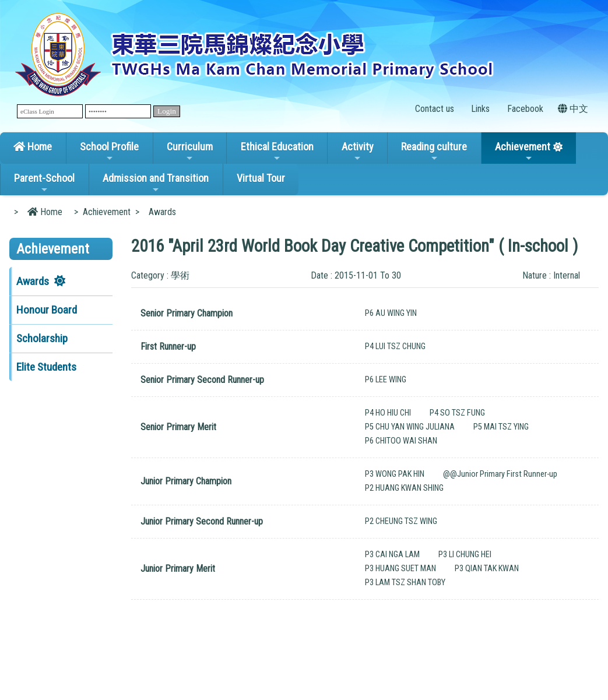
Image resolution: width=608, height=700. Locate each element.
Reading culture (434, 152)
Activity (358, 152)
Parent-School (44, 183)
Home (33, 147)
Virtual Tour (261, 178)
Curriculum (190, 152)
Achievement (523, 152)
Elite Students (46, 367)
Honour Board (47, 310)
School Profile (109, 152)
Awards (33, 281)
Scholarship (42, 338)
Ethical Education (277, 152)
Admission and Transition (156, 183)
